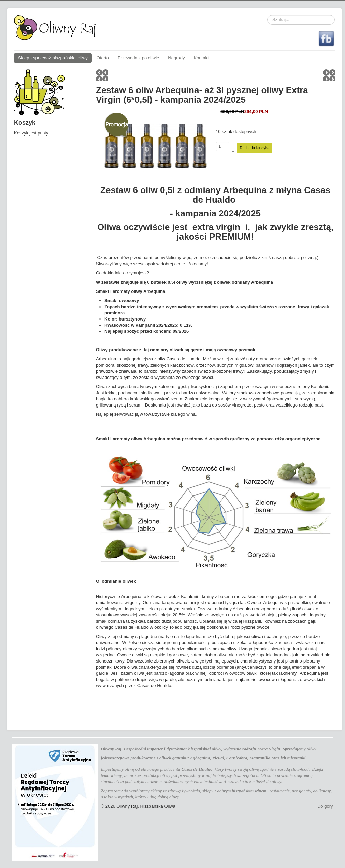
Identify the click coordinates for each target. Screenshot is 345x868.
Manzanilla (260, 758)
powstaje (285, 775)
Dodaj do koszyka (255, 148)
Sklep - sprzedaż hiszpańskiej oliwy (53, 58)
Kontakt (201, 58)
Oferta (103, 58)
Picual (218, 758)
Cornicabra (237, 758)
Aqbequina (200, 758)
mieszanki (296, 758)
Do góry (325, 806)
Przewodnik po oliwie (138, 58)
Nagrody (176, 58)
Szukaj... (267, 15)
